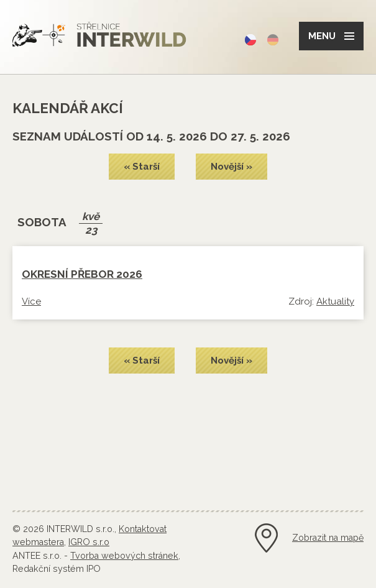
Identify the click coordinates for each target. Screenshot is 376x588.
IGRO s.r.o (89, 542)
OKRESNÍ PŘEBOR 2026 (82, 274)
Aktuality (335, 301)
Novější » (232, 167)
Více (31, 301)
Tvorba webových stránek (124, 556)
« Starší (142, 167)
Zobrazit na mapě (328, 538)
